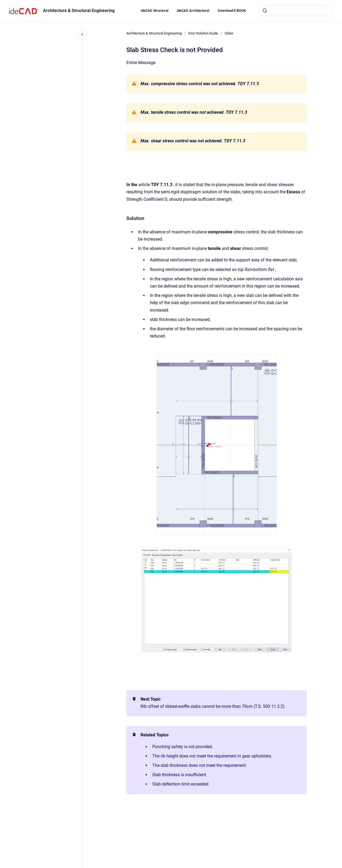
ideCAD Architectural (193, 11)
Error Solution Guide (203, 33)
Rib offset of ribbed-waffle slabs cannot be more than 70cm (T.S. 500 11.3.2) (213, 706)
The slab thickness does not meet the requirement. (200, 765)
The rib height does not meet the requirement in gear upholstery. (212, 756)
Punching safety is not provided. (183, 747)
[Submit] (265, 11)
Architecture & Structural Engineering (79, 11)
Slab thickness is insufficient (179, 775)
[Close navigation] (82, 34)
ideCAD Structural (155, 11)
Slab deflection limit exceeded (180, 784)
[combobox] (296, 11)
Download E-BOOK (232, 11)
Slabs (229, 33)
